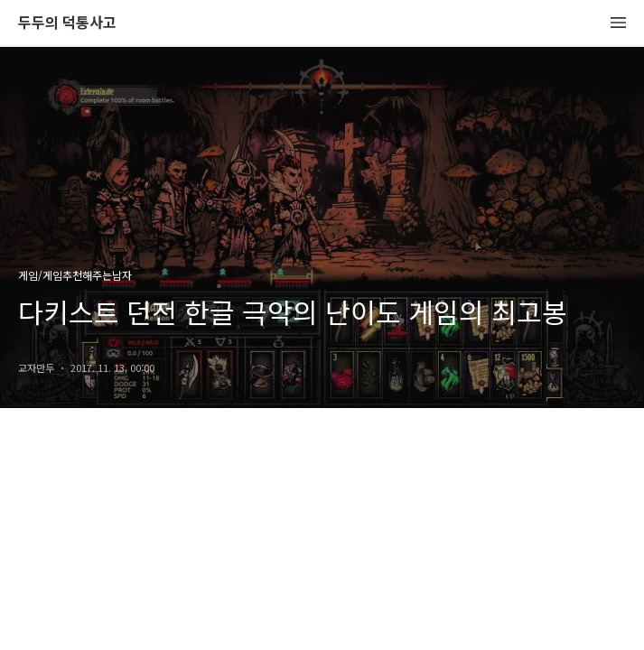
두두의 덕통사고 (67, 23)
